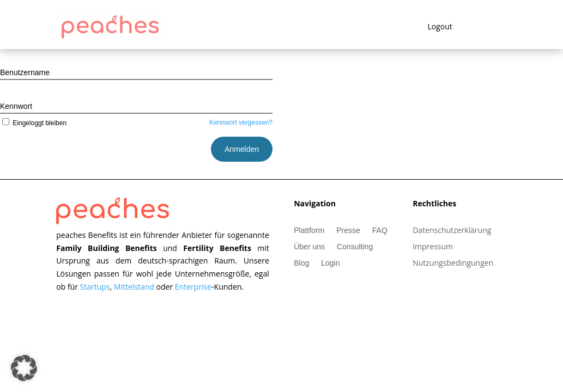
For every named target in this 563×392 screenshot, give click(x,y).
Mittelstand (135, 287)
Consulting (355, 247)
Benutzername (25, 72)
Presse (348, 231)
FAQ (380, 231)
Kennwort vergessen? (241, 122)
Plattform (309, 231)
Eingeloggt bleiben (33, 123)
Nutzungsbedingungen (453, 264)
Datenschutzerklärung (452, 231)
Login (330, 263)
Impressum (433, 247)
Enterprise (193, 287)
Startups (95, 287)
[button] (24, 368)
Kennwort (16, 106)
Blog (301, 263)
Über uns (309, 247)
